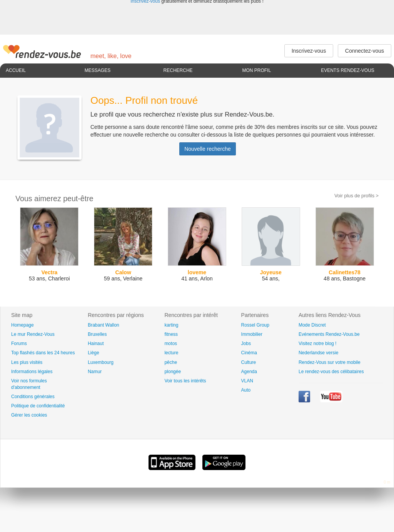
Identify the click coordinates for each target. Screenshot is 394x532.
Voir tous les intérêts (185, 381)
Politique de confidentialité (38, 406)
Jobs (246, 344)
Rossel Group (255, 325)
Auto (246, 390)
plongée (173, 372)
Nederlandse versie (318, 353)
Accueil (16, 70)
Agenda (249, 372)
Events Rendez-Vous (348, 70)
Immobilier (252, 334)
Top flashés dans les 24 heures (43, 353)
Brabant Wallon (104, 325)
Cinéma (249, 353)
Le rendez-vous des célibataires (331, 372)
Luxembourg (101, 362)
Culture (249, 362)
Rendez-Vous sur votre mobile (330, 362)
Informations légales (32, 372)
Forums (19, 344)
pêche (171, 362)
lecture (171, 353)
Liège (93, 353)
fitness (171, 334)
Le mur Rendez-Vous (33, 334)
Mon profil (256, 70)
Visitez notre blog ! (318, 344)
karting (171, 325)
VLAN (247, 381)
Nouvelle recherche (208, 149)
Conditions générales (33, 397)
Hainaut (96, 344)
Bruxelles (97, 334)
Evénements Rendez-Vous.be (329, 334)
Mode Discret (312, 325)
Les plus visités (27, 362)
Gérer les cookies (29, 415)
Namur (95, 372)
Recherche (178, 70)
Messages (98, 70)
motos (171, 344)
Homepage (23, 325)
